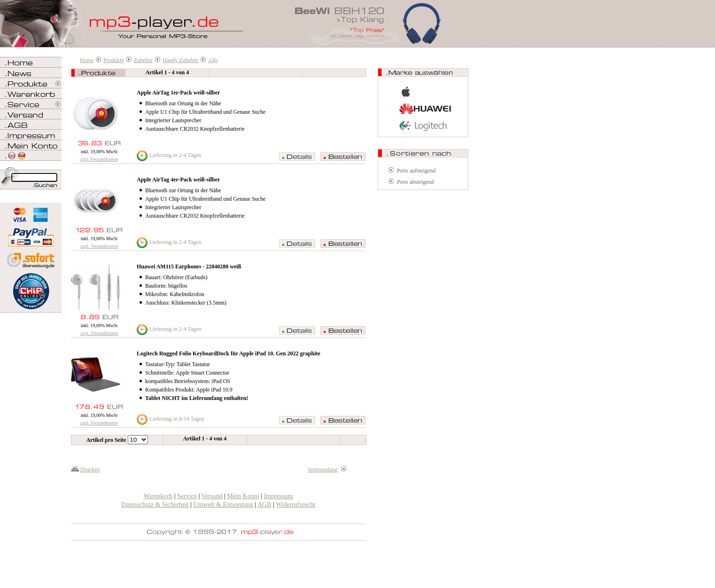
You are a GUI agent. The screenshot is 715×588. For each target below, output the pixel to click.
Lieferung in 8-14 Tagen (177, 419)
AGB (264, 505)
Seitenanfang (327, 470)
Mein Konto (243, 496)
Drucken (90, 470)
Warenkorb (158, 496)
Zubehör (144, 60)
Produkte (113, 60)
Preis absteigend (415, 182)
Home (87, 60)
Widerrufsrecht (295, 505)
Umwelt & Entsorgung (223, 505)
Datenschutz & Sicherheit (155, 505)
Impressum (278, 496)
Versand (212, 496)
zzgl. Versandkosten (99, 159)
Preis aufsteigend (416, 171)
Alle (213, 60)
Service (187, 496)
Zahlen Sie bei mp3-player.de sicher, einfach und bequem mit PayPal (31, 234)
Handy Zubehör (180, 60)
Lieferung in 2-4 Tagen (175, 155)
